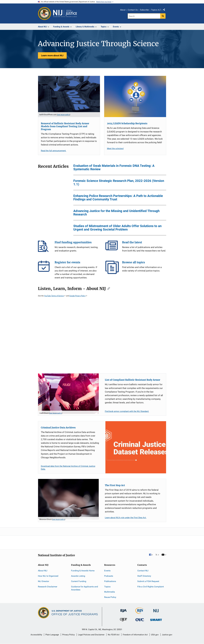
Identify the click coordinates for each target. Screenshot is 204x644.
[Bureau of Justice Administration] (124, 609)
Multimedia (110, 592)
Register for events (45, 267)
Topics (107, 587)
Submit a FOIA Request (148, 581)
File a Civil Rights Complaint (151, 587)
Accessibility (36, 635)
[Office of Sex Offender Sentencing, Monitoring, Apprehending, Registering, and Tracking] (156, 619)
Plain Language (52, 635)
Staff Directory (144, 576)
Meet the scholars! (115, 149)
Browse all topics (112, 267)
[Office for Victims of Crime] (140, 620)
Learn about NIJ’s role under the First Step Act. (126, 518)
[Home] (65, 13)
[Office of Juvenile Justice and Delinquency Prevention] (123, 620)
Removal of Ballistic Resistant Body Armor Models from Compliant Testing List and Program (65, 126)
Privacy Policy (68, 635)
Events (107, 571)
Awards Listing (78, 576)
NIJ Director (43, 581)
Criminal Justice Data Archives (58, 428)
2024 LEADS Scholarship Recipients (127, 123)
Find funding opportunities (45, 247)
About (123, 10)
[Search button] (163, 16)
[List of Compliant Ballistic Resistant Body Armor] (68, 394)
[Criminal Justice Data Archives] (136, 447)
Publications (110, 581)
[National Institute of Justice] (156, 610)
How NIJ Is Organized (48, 576)
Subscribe (144, 10)
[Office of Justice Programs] (44, 13)
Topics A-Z (156, 10)
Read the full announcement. (54, 151)
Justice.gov (167, 635)
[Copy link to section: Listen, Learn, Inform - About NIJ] (108, 288)
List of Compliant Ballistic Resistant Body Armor (133, 380)
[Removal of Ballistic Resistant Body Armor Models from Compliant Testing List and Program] (69, 96)
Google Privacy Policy (78, 296)
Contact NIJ (143, 571)
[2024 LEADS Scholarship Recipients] (135, 96)
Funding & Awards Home (83, 571)
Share (165, 10)
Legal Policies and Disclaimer (91, 635)
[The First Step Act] (68, 499)
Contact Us (133, 10)
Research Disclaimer (48, 587)
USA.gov (155, 635)
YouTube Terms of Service (55, 296)
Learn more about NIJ (52, 55)
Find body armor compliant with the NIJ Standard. (127, 411)
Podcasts (109, 576)
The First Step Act (115, 485)
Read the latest (112, 247)
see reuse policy (63, 115)
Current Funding (79, 581)
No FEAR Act (114, 635)
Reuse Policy (110, 597)
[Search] (144, 16)
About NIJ (43, 571)
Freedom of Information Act (135, 635)
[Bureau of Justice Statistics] (140, 613)
